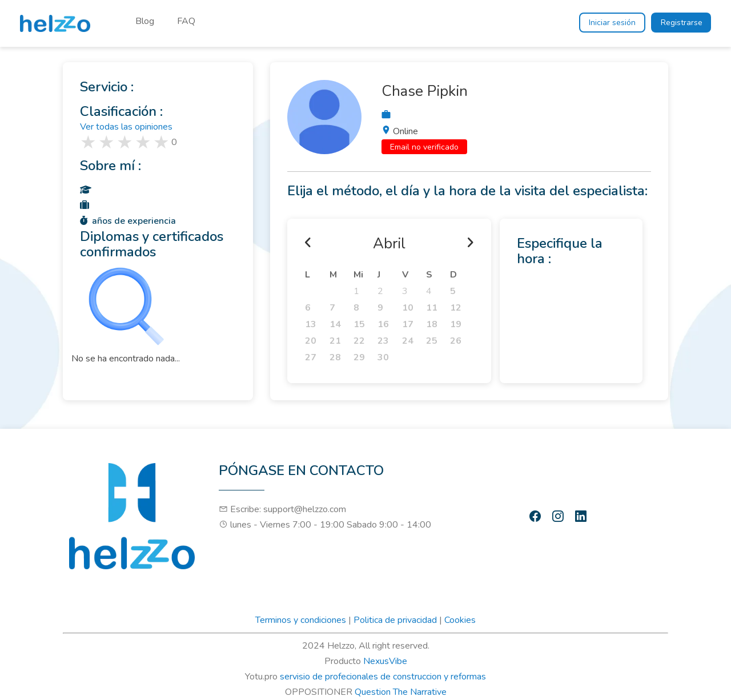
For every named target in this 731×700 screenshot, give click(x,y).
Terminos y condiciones (301, 620)
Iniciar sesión (612, 23)
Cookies (460, 620)
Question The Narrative (401, 692)
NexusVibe (385, 661)
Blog (145, 21)
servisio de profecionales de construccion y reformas (383, 677)
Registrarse (682, 23)
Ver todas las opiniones (126, 127)
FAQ (186, 21)
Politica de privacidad (395, 620)
